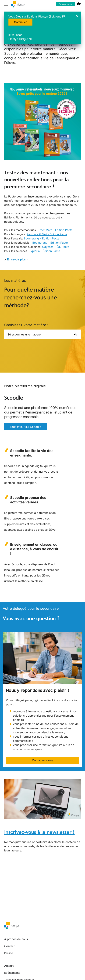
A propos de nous (16, 939)
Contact (9, 946)
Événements (12, 973)
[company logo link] (18, 4)
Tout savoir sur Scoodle (25, 427)
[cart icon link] (79, 4)
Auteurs (9, 966)
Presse (9, 953)
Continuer (20, 22)
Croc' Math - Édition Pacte (55, 230)
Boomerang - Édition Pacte (42, 238)
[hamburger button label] (6, 4)
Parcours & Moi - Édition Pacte (47, 234)
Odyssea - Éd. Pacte (56, 247)
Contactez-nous (42, 760)
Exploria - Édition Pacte (44, 251)
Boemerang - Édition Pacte (50, 243)
